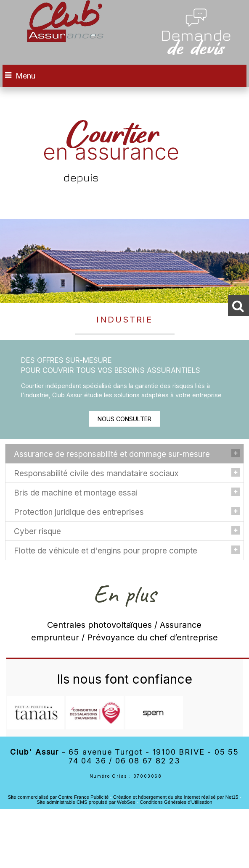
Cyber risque (37, 531)
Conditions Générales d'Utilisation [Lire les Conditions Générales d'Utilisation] (176, 802)
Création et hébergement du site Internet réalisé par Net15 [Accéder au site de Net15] (176, 797)
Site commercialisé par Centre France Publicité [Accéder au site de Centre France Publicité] (58, 797)
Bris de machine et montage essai (76, 493)
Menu (25, 76)
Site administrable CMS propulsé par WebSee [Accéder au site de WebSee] (86, 802)
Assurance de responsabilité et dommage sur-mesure (112, 454)
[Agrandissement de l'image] (36, 727)
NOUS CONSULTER (124, 419)
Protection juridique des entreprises (79, 512)
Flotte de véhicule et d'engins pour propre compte (106, 551)
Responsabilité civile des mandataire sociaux (96, 473)
